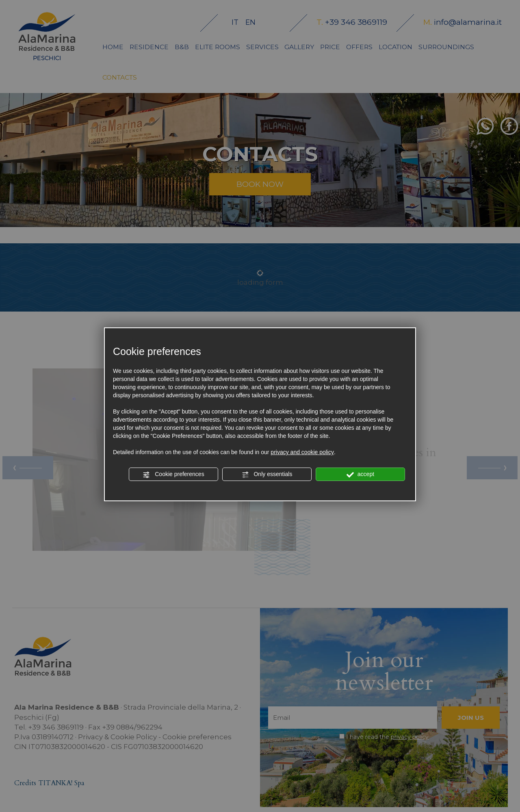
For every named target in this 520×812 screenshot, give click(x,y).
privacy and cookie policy (302, 452)
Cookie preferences (173, 474)
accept (360, 474)
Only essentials (267, 474)
